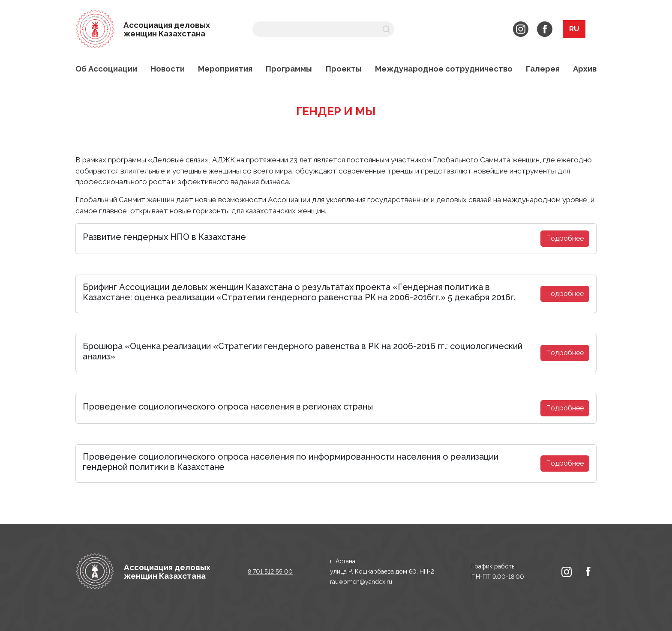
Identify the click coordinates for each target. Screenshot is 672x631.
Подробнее (565, 238)
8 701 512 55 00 (270, 571)
